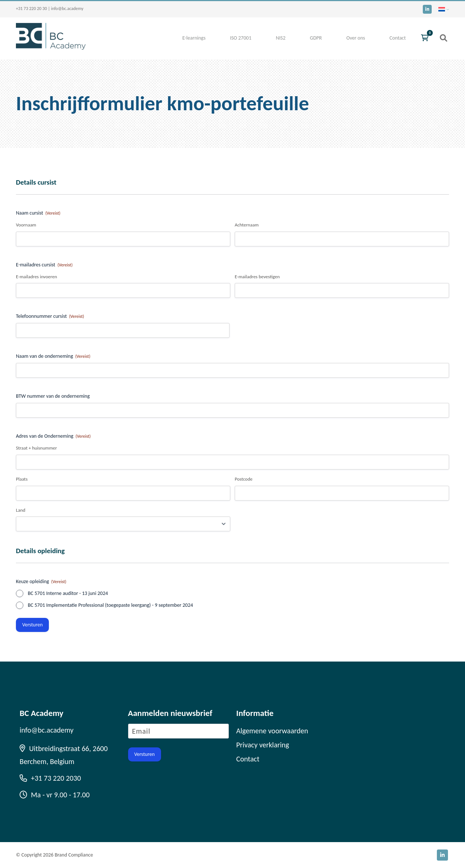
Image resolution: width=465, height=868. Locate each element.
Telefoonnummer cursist (50, 316)
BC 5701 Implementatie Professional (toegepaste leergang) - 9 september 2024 (110, 605)
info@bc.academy (67, 9)
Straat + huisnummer (36, 448)
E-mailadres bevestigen (257, 277)
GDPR (316, 38)
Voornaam (26, 225)
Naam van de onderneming (53, 356)
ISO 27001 (241, 38)
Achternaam (247, 225)
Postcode (244, 479)
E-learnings (194, 38)
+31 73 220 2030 (50, 778)
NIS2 (281, 38)
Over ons (356, 38)
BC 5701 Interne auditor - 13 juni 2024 (68, 593)
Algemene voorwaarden (272, 731)
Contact (398, 38)
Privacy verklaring (263, 745)
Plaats (22, 479)
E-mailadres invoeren (36, 277)
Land (21, 510)
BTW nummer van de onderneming (53, 396)
